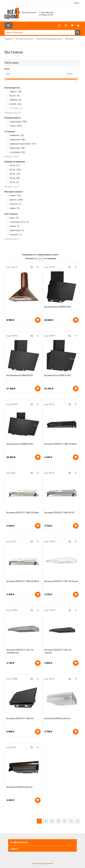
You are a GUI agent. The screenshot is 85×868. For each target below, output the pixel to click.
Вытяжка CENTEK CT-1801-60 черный (58, 651)
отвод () (16, 126)
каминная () (17, 135)
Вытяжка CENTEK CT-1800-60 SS (59, 513)
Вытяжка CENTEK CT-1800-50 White (23, 513)
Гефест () (16, 91)
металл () (16, 200)
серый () (15, 226)
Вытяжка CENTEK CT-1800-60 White (23, 581)
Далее (71, 821)
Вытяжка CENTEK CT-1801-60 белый (61, 581)
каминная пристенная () (23, 144)
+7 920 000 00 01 (46, 13)
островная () (17, 152)
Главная (8, 39)
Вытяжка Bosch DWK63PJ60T (58, 307)
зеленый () (16, 235)
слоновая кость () (19, 222)
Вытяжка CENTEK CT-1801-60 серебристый (20, 651)
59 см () (14, 182)
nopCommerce (47, 864)
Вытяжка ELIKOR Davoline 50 (57, 718)
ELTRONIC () (16, 108)
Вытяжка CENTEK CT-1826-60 (20, 718)
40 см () (15, 178)
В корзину (38, 320)
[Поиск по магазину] (40, 32)
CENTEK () (15, 100)
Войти (77, 3)
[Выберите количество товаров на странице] (41, 259)
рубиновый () (17, 230)
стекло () (15, 195)
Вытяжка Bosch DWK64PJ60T (20, 375)
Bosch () (15, 96)
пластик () (15, 204)
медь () (14, 218)
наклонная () (17, 148)
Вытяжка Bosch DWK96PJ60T (20, 444)
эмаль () (15, 208)
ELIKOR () (16, 104)
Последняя (77, 821)
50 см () (15, 174)
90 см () (15, 165)
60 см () (15, 170)
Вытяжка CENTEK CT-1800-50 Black (60, 444)
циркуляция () (18, 122)
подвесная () (17, 140)
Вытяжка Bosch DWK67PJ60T (58, 375)
